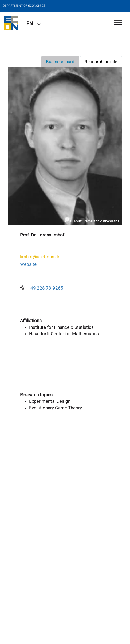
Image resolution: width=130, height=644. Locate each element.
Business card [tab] (60, 62)
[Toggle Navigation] (118, 23)
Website (28, 264)
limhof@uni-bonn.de (40, 257)
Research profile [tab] (101, 62)
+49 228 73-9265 (46, 288)
